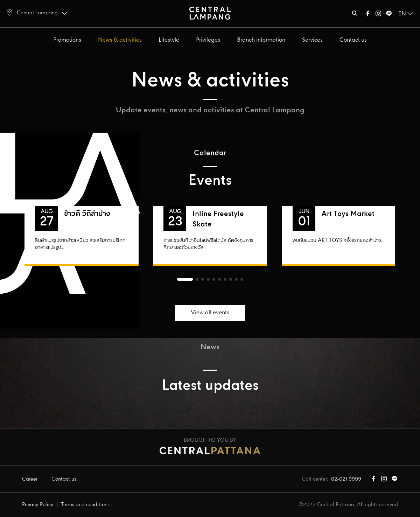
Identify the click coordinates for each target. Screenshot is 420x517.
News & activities (120, 40)
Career (30, 479)
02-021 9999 (346, 479)
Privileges (208, 40)
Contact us (353, 40)
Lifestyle (169, 40)
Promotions (67, 40)
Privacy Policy (38, 505)
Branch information (261, 40)
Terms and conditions (85, 505)
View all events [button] (210, 313)
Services (312, 40)
